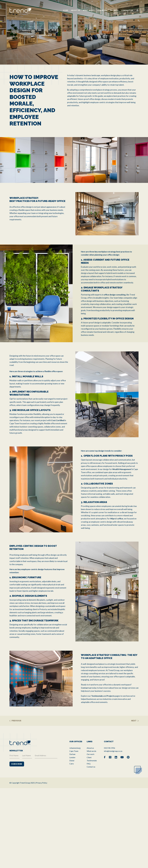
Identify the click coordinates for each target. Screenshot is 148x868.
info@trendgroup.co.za (113, 751)
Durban (72, 754)
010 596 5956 (109, 748)
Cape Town (74, 751)
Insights (114, 10)
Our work (102, 10)
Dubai (72, 760)
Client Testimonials (92, 759)
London (72, 757)
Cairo (72, 764)
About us (76, 10)
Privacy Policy (42, 783)
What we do (89, 10)
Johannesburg (75, 748)
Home (66, 10)
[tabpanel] (74, 32)
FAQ (89, 764)
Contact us (127, 10)
